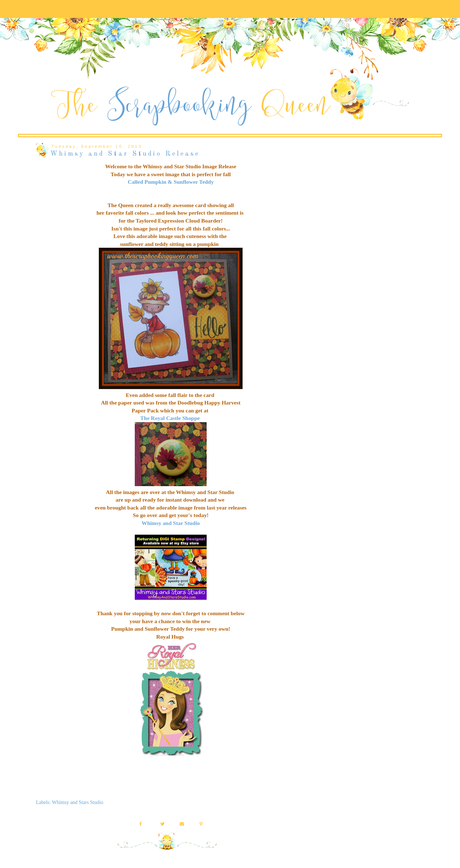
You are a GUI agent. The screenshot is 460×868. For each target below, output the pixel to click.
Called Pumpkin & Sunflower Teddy (171, 182)
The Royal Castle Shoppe (170, 418)
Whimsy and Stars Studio (77, 802)
